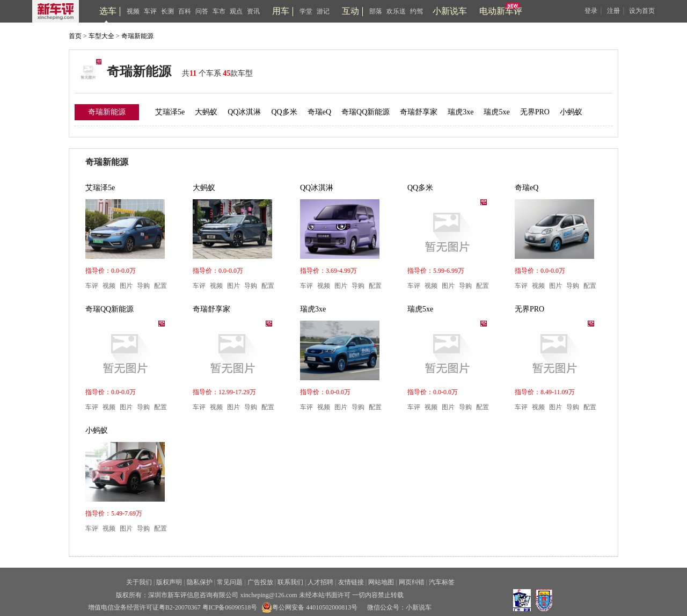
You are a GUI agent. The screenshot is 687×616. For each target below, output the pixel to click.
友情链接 (351, 582)
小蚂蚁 (571, 112)
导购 (143, 286)
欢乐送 (396, 11)
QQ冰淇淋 (244, 112)
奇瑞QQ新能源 (366, 112)
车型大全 (101, 36)
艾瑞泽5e (170, 112)
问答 (202, 11)
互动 (350, 11)
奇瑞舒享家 (419, 112)
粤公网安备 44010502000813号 (309, 607)
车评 (150, 11)
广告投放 (260, 582)
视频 (133, 11)
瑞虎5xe (496, 112)
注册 (613, 11)
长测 (167, 11)
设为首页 (642, 11)
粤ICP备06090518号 (230, 607)
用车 (281, 11)
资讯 (253, 11)
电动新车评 (501, 11)
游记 (323, 11)
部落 (376, 11)
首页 (75, 36)
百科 (185, 11)
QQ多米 (284, 112)
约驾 (416, 11)
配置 (160, 286)
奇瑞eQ (319, 112)
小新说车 (450, 11)
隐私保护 (200, 582)
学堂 (306, 11)
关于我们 (139, 582)
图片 (126, 286)
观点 (236, 11)
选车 (108, 11)
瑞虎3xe (461, 112)
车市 (219, 11)
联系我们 (290, 582)
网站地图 (381, 582)
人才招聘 (320, 582)
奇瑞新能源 (137, 36)
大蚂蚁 (206, 112)
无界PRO (535, 112)
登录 (591, 11)
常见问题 (230, 582)
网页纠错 (412, 582)
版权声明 (169, 582)
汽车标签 (442, 582)
